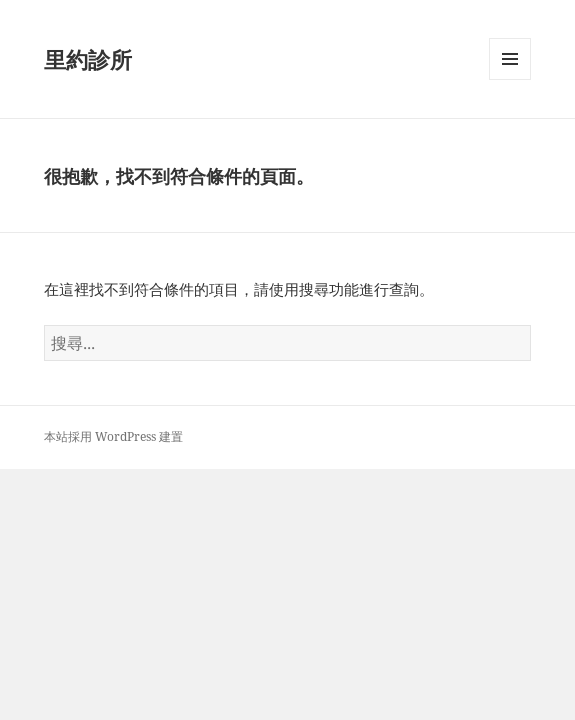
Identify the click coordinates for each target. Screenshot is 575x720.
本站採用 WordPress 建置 (113, 436)
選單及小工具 (510, 79)
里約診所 (88, 59)
